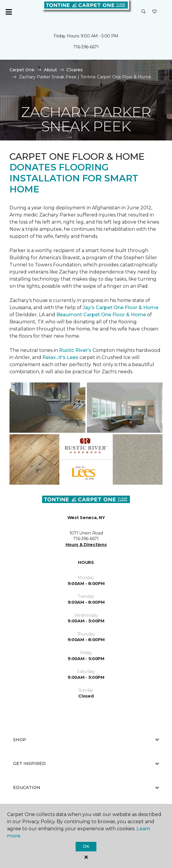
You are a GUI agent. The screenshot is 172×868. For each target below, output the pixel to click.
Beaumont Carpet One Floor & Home (101, 315)
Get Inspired (86, 763)
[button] (144, 12)
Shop (86, 740)
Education (86, 788)
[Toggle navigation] (9, 12)
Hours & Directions (86, 545)
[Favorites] (155, 12)
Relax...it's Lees (60, 357)
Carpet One (22, 70)
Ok (86, 846)
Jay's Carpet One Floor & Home (121, 307)
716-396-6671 (86, 47)
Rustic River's (75, 350)
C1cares (75, 70)
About (50, 70)
